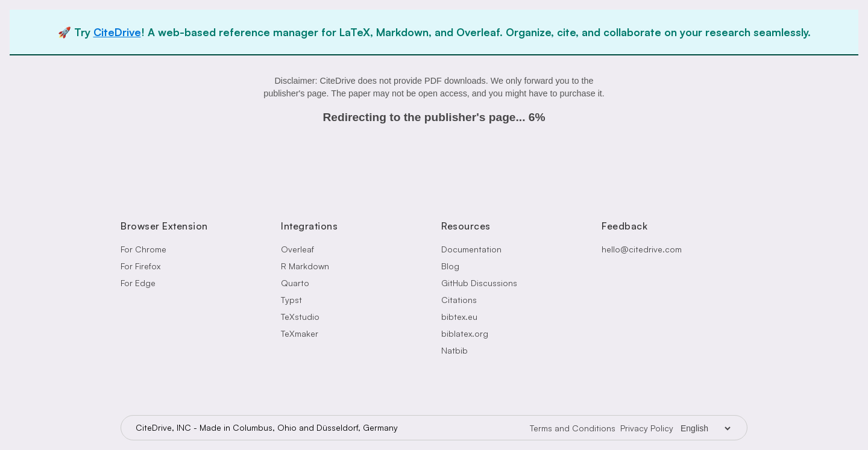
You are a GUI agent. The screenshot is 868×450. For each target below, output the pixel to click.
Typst (291, 300)
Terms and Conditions (573, 428)
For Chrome (143, 249)
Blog (450, 266)
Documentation (471, 249)
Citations (459, 300)
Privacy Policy (647, 428)
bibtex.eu (459, 317)
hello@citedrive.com (642, 249)
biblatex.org (465, 333)
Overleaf (297, 249)
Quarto (295, 283)
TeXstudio (300, 317)
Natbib (454, 350)
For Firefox (140, 266)
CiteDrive (117, 32)
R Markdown (305, 266)
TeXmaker (300, 333)
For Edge (138, 283)
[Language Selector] (705, 428)
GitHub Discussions (479, 283)
